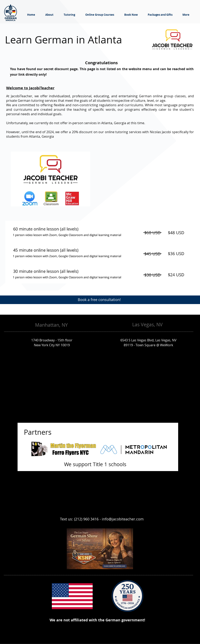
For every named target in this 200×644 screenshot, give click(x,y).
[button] (51, 179)
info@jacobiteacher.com (123, 519)
